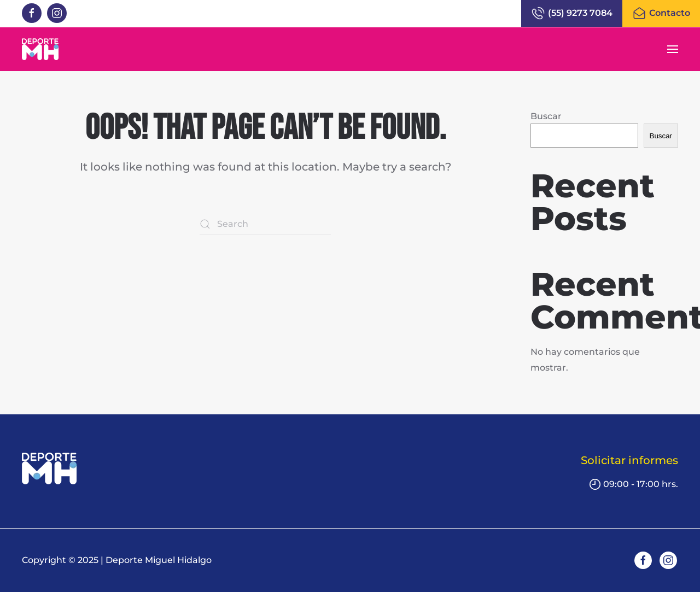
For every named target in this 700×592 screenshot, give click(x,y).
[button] (673, 49)
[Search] (265, 224)
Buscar (546, 116)
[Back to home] (40, 49)
